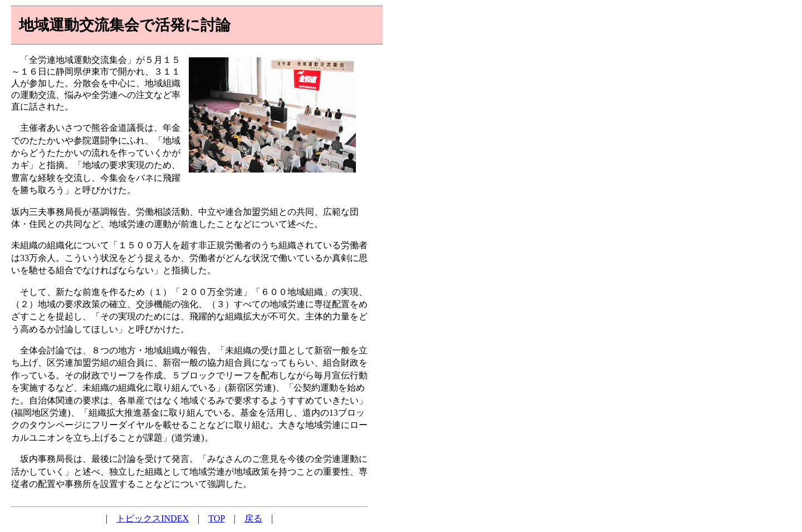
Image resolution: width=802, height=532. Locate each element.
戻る (253, 518)
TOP (216, 518)
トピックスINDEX (153, 518)
